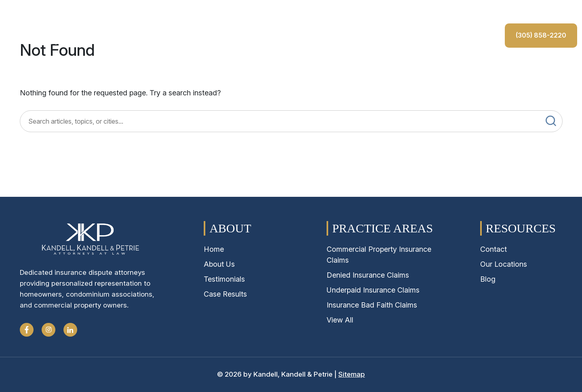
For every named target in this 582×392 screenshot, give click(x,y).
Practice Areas (105, 67)
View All (340, 320)
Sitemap (352, 374)
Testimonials (328, 67)
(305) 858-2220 (435, 65)
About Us (53, 67)
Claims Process (168, 67)
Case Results (228, 67)
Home (14, 67)
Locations (278, 67)
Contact (376, 67)
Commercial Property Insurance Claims (379, 255)
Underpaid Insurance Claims (373, 290)
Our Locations (504, 264)
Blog (488, 279)
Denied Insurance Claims (368, 275)
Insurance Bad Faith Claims (372, 305)
